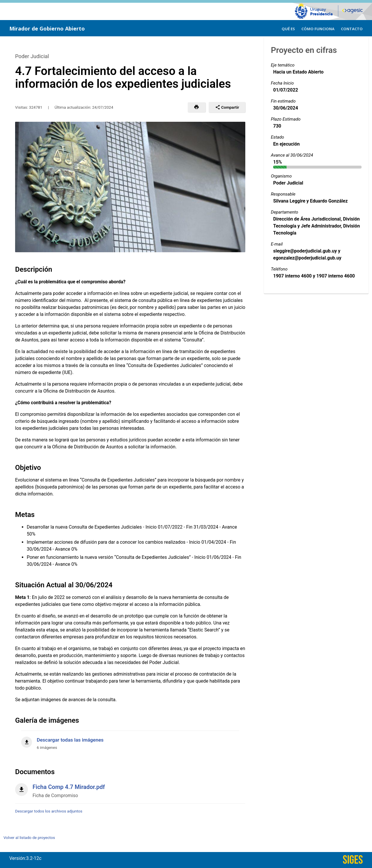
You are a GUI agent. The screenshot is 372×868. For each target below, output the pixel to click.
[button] (197, 107)
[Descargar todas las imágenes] (130, 740)
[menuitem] (288, 28)
